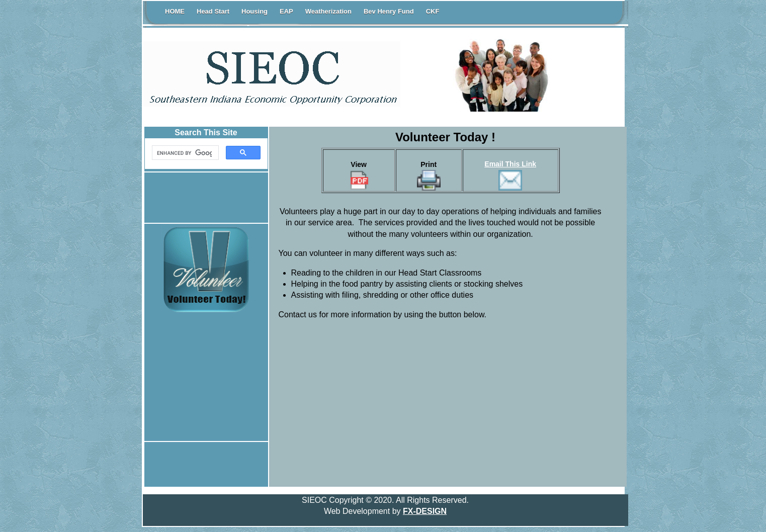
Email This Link (510, 164)
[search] (184, 153)
